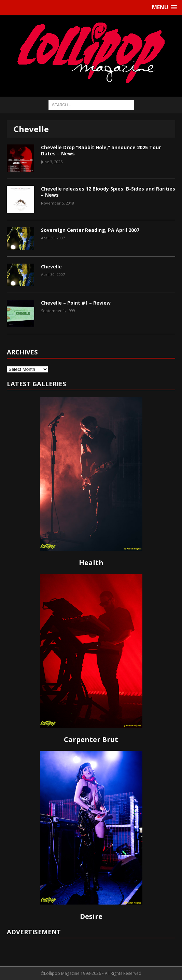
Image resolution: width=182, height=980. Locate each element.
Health (91, 563)
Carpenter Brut (91, 739)
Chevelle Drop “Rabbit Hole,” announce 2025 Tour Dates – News (101, 150)
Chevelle (51, 267)
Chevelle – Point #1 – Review (76, 303)
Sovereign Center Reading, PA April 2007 (90, 230)
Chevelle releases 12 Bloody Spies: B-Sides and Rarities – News (108, 192)
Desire (91, 916)
